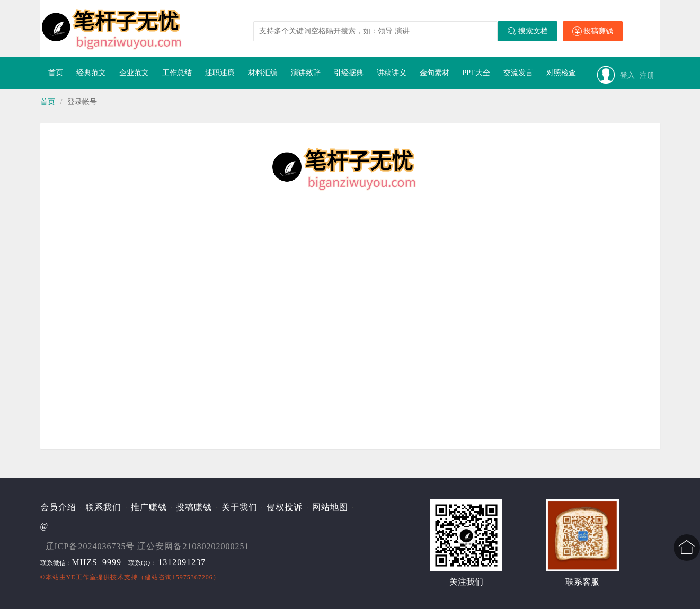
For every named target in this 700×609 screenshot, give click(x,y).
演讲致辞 (306, 73)
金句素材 (435, 73)
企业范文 (134, 73)
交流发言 (518, 73)
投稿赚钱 (593, 31)
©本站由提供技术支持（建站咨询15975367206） (130, 577)
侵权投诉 (285, 507)
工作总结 (177, 73)
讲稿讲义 (392, 73)
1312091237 (182, 562)
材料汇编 (263, 73)
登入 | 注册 (637, 75)
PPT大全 (476, 73)
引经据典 (349, 73)
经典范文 (91, 73)
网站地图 (330, 507)
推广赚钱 (149, 507)
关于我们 (240, 507)
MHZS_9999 (97, 562)
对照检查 (561, 73)
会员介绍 (58, 507)
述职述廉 (220, 73)
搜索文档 (528, 31)
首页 (56, 73)
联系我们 (103, 507)
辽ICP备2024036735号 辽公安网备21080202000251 (148, 546)
